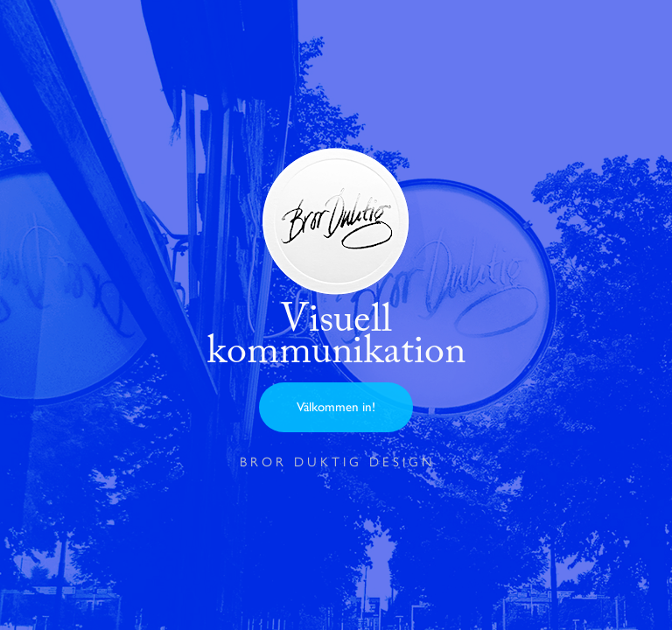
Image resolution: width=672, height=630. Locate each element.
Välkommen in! (336, 407)
